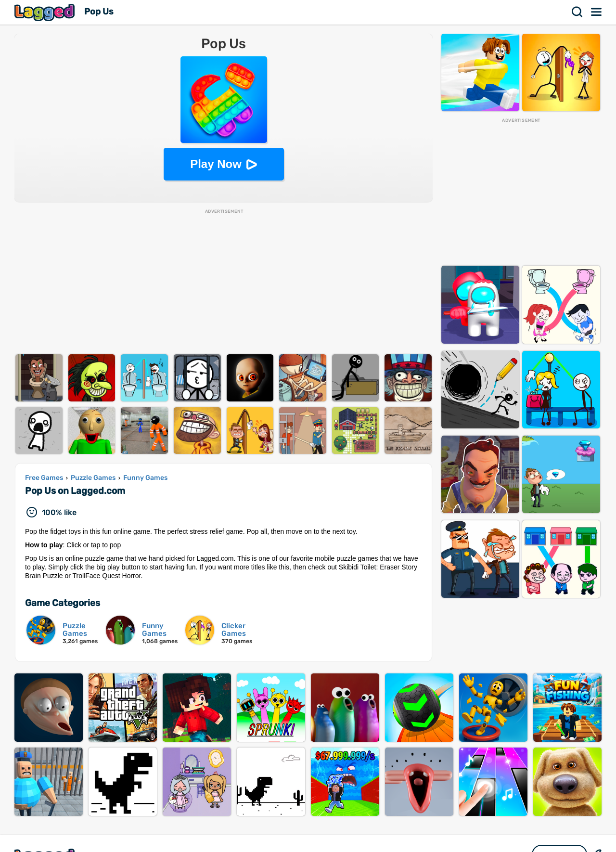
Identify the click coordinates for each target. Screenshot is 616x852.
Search (577, 12)
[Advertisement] (224, 282)
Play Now (216, 164)
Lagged (46, 12)
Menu (597, 12)
